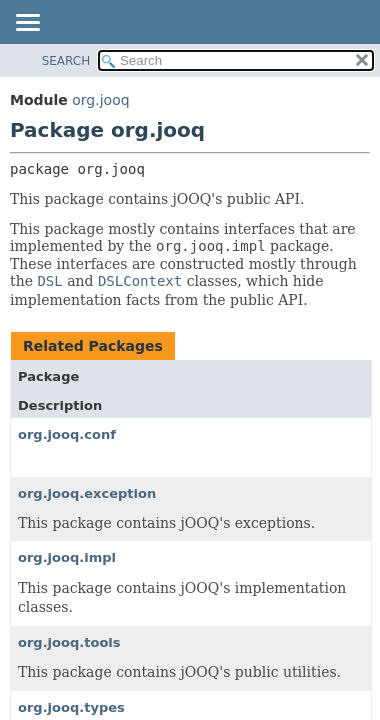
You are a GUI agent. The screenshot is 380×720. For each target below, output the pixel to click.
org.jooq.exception (87, 493)
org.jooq (100, 100)
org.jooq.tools (69, 642)
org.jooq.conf (67, 434)
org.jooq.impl (67, 557)
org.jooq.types (71, 707)
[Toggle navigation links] (27, 24)
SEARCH (66, 61)
